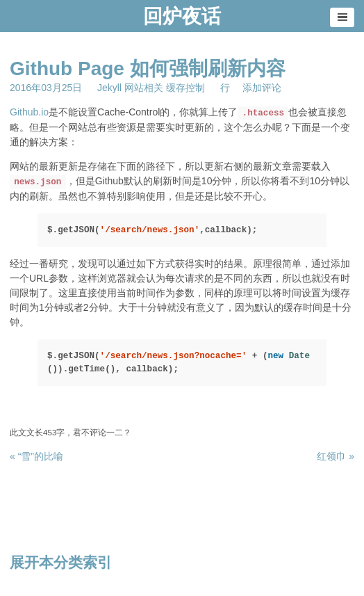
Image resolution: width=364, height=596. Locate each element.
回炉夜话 (182, 16)
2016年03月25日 (46, 88)
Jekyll (109, 88)
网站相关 (144, 88)
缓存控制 (185, 88)
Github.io (29, 112)
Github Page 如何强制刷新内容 (148, 69)
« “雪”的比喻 (36, 456)
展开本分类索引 (61, 562)
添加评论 (262, 88)
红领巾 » (336, 456)
